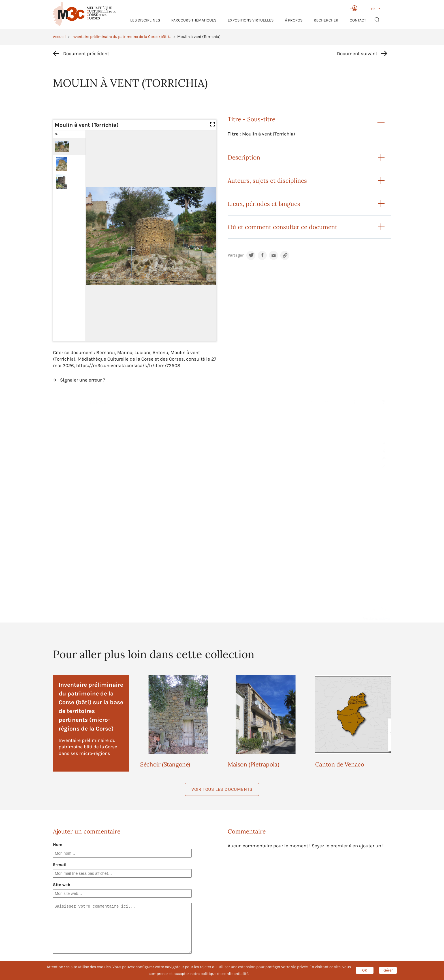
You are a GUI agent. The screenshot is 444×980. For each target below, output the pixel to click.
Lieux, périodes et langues (264, 204)
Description (244, 157)
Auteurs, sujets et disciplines (267, 181)
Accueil (59, 37)
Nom (58, 845)
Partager (236, 255)
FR (373, 9)
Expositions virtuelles (251, 20)
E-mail (60, 865)
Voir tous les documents (222, 789)
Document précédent (86, 53)
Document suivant (357, 53)
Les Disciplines (145, 20)
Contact (358, 20)
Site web (62, 885)
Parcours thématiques (194, 20)
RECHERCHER (326, 20)
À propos (294, 20)
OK (365, 970)
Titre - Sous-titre (251, 119)
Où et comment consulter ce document (282, 227)
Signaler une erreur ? (83, 380)
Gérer (388, 970)
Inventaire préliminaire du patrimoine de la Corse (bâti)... (121, 37)
